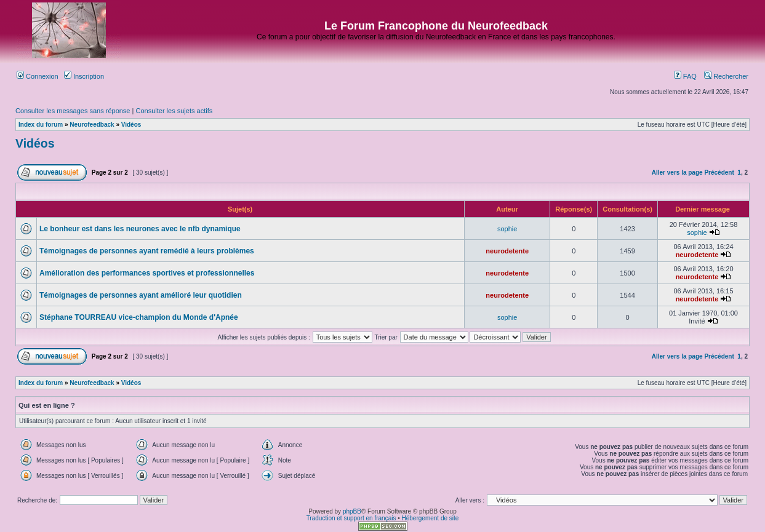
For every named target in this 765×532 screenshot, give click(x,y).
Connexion (38, 76)
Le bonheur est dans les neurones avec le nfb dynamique (140, 229)
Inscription (84, 76)
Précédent (719, 173)
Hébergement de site (431, 518)
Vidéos (131, 125)
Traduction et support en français (351, 518)
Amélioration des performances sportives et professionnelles (147, 273)
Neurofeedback (92, 125)
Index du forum (41, 125)
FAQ (685, 76)
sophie (507, 229)
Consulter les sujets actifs (174, 111)
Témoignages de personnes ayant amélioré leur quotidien (141, 295)
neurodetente (507, 251)
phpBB (352, 511)
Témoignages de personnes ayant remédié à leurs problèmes (147, 251)
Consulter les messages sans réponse (73, 111)
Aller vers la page (677, 173)
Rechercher (726, 76)
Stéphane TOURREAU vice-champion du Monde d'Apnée (139, 317)
